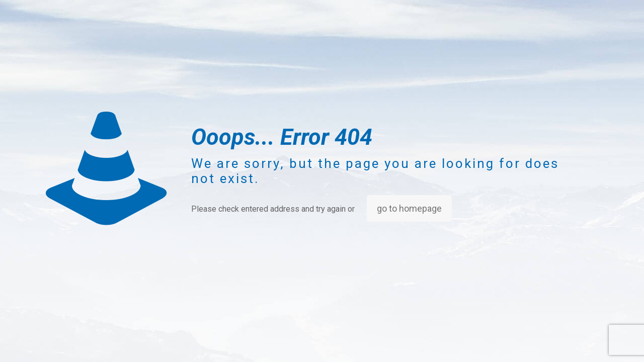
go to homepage (409, 208)
